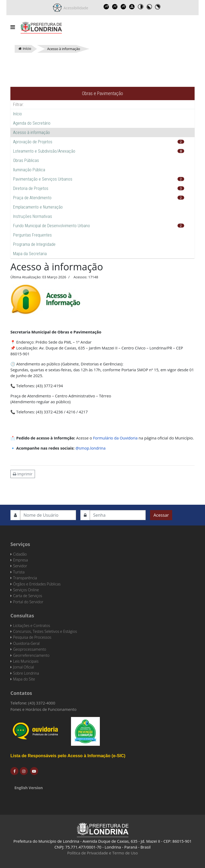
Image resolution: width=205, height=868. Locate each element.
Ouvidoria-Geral (26, 643)
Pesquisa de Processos (32, 637)
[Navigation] (13, 27)
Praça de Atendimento (32, 198)
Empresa (21, 560)
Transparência (25, 578)
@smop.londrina (91, 448)
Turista (19, 572)
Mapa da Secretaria (30, 254)
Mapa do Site (24, 679)
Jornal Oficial (23, 667)
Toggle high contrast (140, 7)
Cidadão (20, 554)
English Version (29, 788)
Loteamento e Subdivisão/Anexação (44, 151)
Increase (106, 7)
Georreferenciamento (31, 655)
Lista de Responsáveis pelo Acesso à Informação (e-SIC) (68, 756)
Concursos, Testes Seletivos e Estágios (45, 631)
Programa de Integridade (34, 244)
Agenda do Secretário (32, 123)
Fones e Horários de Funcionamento (44, 709)
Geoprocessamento (30, 649)
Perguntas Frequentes (32, 235)
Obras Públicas (26, 160)
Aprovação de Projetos (33, 142)
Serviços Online (26, 590)
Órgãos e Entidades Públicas (37, 584)
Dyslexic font (132, 7)
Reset (123, 7)
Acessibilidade (75, 8)
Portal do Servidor (28, 602)
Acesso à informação (31, 133)
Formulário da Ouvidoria (115, 438)
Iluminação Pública (29, 170)
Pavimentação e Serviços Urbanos (43, 179)
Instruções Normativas (33, 216)
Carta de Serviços (28, 596)
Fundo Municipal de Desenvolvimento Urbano (52, 226)
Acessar (161, 515)
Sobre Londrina (26, 673)
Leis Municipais (26, 661)
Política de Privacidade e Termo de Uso (103, 853)
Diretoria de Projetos (31, 188)
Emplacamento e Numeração (38, 207)
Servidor (20, 566)
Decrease (115, 7)
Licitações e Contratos (31, 625)
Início (17, 114)
